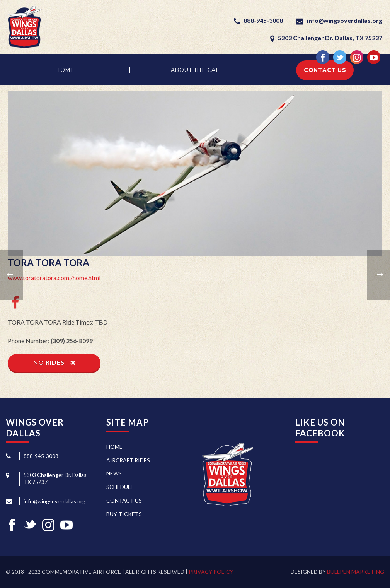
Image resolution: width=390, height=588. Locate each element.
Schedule (120, 487)
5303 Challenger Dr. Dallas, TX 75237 (330, 38)
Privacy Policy (211, 572)
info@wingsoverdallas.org (345, 20)
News (114, 473)
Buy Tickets (124, 514)
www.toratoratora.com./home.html (54, 278)
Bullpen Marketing (356, 572)
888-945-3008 (263, 20)
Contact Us (325, 70)
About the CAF (195, 70)
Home (65, 70)
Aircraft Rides (128, 460)
